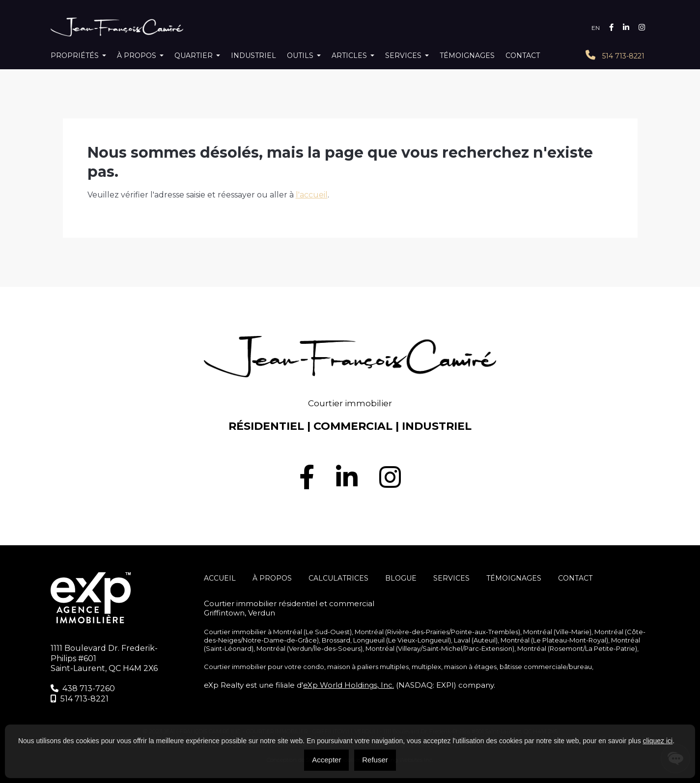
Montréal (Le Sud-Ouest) (312, 632)
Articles (349, 56)
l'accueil (312, 195)
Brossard (336, 640)
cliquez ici (658, 741)
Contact (523, 56)
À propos (137, 56)
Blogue (401, 578)
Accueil (220, 578)
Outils (300, 56)
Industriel (253, 56)
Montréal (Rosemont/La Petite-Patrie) (577, 648)
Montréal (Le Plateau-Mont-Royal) (554, 640)
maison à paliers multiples (368, 667)
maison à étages (470, 667)
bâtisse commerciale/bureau (546, 667)
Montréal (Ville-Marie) (557, 632)
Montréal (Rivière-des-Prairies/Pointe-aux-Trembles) (437, 632)
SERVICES (451, 578)
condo (314, 667)
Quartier (194, 56)
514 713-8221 (615, 55)
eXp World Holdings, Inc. (349, 685)
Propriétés (75, 56)
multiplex (426, 667)
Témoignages (467, 56)
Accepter (326, 760)
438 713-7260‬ (83, 688)
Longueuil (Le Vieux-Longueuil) (402, 640)
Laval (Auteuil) (476, 640)
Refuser (375, 760)
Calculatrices (338, 578)
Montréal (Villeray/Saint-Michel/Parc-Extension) (440, 648)
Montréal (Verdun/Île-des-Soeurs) (309, 648)
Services (403, 56)
